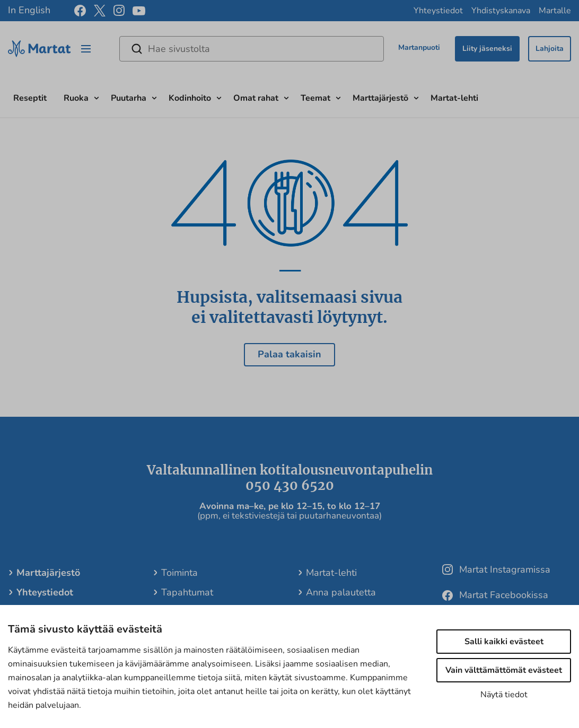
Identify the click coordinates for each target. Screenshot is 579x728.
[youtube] (139, 11)
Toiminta (179, 573)
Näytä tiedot (504, 695)
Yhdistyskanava (501, 11)
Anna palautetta (341, 592)
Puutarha (129, 98)
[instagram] (119, 11)
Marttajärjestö (380, 98)
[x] (100, 11)
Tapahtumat (187, 592)
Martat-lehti (454, 98)
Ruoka (76, 98)
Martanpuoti (419, 47)
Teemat (315, 98)
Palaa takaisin (289, 354)
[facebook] (80, 11)
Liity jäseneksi (487, 49)
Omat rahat (256, 98)
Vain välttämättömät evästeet (504, 670)
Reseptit (30, 98)
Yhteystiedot (438, 11)
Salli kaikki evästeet (504, 642)
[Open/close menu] (86, 49)
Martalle (555, 11)
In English (29, 10)
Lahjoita (550, 49)
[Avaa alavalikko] (96, 97)
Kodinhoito (190, 98)
